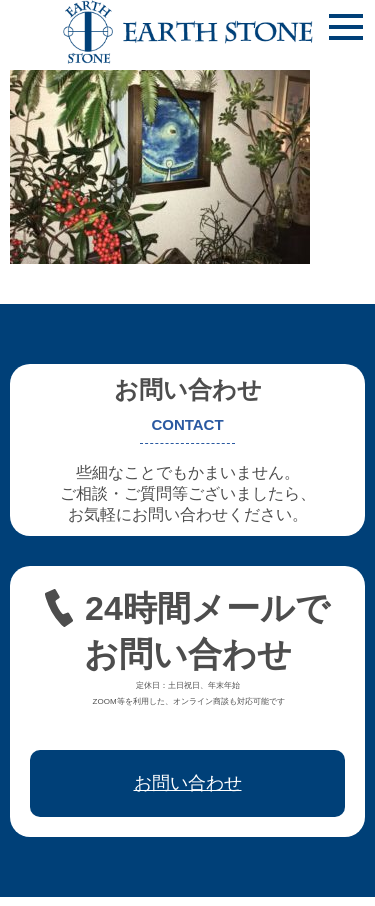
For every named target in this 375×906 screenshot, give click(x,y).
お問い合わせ (188, 783)
